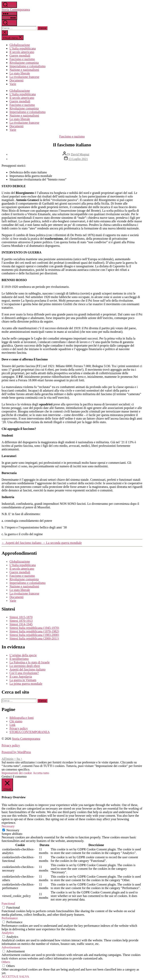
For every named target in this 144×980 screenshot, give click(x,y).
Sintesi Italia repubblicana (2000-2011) (34, 638)
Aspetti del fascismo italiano (28, 669)
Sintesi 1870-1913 (21, 621)
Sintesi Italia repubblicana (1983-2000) (34, 635)
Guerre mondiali (20, 56)
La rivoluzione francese (24, 77)
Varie (13, 84)
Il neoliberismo (19, 659)
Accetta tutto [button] (41, 773)
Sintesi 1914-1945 (21, 624)
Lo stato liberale (20, 73)
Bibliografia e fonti (22, 718)
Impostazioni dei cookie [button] (17, 773)
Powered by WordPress (16, 752)
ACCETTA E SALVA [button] (15, 977)
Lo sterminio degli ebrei (25, 666)
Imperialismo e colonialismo (28, 66)
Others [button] (6, 962)
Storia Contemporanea (16, 10)
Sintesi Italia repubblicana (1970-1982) (34, 631)
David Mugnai (80, 154)
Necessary (13, 830)
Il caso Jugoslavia (21, 677)
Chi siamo (16, 721)
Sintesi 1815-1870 (21, 617)
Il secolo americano (22, 52)
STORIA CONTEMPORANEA (30, 732)
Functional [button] (8, 904)
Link (12, 725)
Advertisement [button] (11, 947)
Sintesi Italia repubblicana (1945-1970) (34, 628)
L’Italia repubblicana (23, 48)
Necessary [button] (8, 826)
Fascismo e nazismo (22, 59)
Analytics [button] (8, 933)
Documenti (16, 80)
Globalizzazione (20, 45)
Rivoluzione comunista (24, 63)
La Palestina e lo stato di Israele (29, 662)
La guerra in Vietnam (23, 680)
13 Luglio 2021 (78, 159)
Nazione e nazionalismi (24, 70)
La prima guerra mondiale (26, 684)
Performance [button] (10, 918)
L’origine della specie (23, 655)
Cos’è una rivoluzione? (24, 673)
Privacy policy (19, 728)
